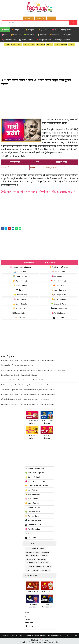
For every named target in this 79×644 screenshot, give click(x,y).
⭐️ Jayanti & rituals (33, 477)
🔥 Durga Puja (59, 285)
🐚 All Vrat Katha (59, 271)
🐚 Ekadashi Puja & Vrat (35, 468)
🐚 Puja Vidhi (66, 30)
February (14, 44)
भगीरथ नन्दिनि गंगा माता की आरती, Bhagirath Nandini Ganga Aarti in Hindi (25, 399)
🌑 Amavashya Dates (59, 308)
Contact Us (40, 18)
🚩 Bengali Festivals (44, 40)
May (29, 44)
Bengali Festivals (33, 551)
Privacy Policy (30, 626)
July (38, 44)
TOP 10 (49, 566)
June (33, 44)
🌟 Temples (30, 30)
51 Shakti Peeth (32, 548)
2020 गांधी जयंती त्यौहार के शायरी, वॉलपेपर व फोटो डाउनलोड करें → (38, 191)
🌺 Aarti (55, 30)
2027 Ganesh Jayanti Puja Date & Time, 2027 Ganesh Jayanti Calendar (25, 384)
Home (27, 612)
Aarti (42, 548)
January (7, 44)
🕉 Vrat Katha (59, 317)
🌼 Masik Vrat (16, 35)
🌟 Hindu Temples (20, 285)
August (43, 44)
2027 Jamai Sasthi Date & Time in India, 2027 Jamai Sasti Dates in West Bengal (28, 404)
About (27, 616)
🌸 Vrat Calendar (20, 299)
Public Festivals (32, 562)
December (71, 44)
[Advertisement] (39, 62)
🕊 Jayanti (67, 35)
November (64, 44)
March (20, 44)
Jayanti (44, 555)
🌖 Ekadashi (42, 35)
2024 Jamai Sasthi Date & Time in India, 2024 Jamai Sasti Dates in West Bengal (28, 394)
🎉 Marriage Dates (59, 294)
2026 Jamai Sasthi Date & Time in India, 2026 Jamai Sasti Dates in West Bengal (28, 360)
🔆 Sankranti (55, 35)
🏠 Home (5, 30)
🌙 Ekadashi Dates (20, 304)
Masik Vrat (42, 559)
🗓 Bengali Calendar (62, 40)
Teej (27, 569)
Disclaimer (29, 622)
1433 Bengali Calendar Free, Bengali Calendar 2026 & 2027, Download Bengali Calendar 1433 (33, 370)
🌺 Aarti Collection (59, 276)
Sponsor (51, 18)
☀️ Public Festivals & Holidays (37, 485)
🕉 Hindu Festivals (26, 40)
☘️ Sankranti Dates (59, 304)
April (25, 44)
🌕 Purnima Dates (20, 308)
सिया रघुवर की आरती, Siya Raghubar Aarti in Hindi (17, 365)
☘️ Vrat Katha (29, 35)
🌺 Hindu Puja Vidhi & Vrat (35, 481)
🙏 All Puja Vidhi (20, 271)
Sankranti (30, 566)
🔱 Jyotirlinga (43, 30)
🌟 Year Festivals (20, 294)
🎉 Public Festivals (9, 40)
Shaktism (40, 566)
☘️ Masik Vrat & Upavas (34, 472)
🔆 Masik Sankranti (59, 290)
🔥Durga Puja (17, 30)
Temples (35, 569)
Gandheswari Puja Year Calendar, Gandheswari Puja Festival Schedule (24, 380)
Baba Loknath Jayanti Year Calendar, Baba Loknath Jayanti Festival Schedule (27, 389)
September (50, 44)
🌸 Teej (4, 35)
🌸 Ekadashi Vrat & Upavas (20, 267)
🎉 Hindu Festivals (20, 276)
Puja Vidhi (45, 562)
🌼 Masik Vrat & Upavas (59, 267)
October (57, 44)
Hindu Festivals (32, 555)
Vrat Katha (45, 569)
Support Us (29, 18)
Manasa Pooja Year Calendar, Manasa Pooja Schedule (19, 375)
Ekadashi (46, 551)
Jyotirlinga (30, 559)
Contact (28, 619)
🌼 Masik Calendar (59, 299)
